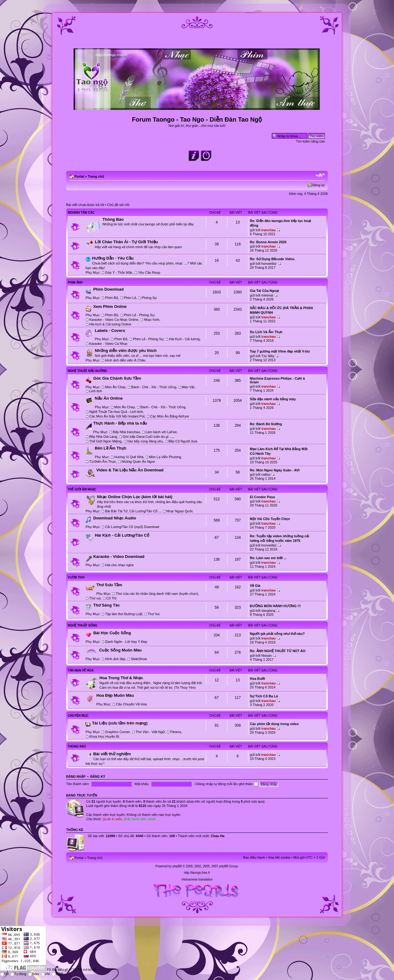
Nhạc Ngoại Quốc (180, 511)
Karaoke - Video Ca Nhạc (108, 344)
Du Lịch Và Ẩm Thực (266, 332)
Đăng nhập (76, 776)
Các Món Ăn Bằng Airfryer (170, 416)
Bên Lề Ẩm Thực (111, 448)
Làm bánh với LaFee (161, 432)
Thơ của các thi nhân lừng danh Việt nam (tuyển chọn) (157, 594)
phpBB (177, 866)
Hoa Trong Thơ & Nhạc (121, 678)
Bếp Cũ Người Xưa (183, 441)
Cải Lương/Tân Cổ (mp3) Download (132, 527)
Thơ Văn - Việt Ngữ (150, 732)
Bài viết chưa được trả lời (85, 205)
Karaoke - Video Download (119, 557)
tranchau (268, 230)
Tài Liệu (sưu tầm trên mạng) (120, 723)
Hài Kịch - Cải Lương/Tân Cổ (122, 535)
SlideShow (139, 659)
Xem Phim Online (110, 307)
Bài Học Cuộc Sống (112, 633)
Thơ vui (95, 598)
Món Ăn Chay (115, 387)
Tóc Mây (268, 356)
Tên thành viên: (78, 784)
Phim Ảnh (75, 282)
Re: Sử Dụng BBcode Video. (273, 259)
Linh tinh (96, 391)
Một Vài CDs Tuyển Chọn (270, 519)
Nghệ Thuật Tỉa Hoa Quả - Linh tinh (116, 412)
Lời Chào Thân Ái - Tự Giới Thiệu (126, 242)
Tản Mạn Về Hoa (81, 670)
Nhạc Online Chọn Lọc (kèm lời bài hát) (135, 497)
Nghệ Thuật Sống (82, 625)
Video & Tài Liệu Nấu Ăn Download (130, 470)
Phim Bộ (111, 298)
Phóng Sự (149, 298)
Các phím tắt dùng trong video (274, 724)
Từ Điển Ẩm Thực (103, 462)
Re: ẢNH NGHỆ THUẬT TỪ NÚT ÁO (278, 651)
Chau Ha (218, 836)
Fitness (176, 732)
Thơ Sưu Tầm (109, 585)
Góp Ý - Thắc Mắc (119, 272)
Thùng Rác (77, 746)
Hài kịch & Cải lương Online (110, 324)
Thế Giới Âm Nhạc (82, 489)
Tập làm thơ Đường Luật (123, 614)
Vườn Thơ (76, 577)
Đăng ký (319, 185)
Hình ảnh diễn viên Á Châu (125, 360)
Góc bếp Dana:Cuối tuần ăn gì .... (148, 437)
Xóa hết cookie (279, 857)
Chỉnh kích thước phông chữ (320, 175)
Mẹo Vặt (188, 387)
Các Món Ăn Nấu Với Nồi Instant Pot (117, 416)
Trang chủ (96, 176)
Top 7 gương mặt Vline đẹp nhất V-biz (280, 351)
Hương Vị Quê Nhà (129, 457)
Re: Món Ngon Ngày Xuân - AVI (275, 470)
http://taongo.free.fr (197, 873)
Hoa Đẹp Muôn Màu (115, 695)
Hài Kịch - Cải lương (184, 339)
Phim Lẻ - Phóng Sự (139, 315)
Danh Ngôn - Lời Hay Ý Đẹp (126, 642)
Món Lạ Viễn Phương (165, 457)
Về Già (255, 586)
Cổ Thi (111, 598)
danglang (268, 611)
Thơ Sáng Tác (107, 605)
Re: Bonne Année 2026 (268, 242)
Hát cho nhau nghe (119, 565)
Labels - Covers (110, 331)
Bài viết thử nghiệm (112, 754)
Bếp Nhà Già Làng (103, 437)
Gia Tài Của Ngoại (264, 291)
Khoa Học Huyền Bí (104, 736)
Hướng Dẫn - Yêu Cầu (113, 258)
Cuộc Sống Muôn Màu (120, 650)
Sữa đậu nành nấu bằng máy (273, 399)
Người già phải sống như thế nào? (277, 634)
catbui (266, 474)
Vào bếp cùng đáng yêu (145, 441)
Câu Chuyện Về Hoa (131, 704)
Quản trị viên (112, 819)
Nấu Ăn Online (109, 398)
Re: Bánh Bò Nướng (266, 424)
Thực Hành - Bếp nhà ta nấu (120, 423)
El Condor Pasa (262, 497)
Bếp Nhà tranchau (126, 432)
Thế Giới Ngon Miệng (105, 441)
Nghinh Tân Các (81, 213)
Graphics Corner (117, 732)
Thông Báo (113, 219)
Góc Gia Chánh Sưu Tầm (117, 378)
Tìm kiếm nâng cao (310, 141)
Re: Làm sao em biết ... (268, 558)
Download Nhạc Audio (115, 518)
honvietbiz (269, 264)
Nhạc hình (151, 320)
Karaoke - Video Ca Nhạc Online (114, 320)
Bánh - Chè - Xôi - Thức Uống (154, 387)
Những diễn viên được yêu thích (126, 351)
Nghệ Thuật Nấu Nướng (87, 371)
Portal (79, 176)
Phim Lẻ (130, 298)
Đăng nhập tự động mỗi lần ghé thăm (227, 784)
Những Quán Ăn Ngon (138, 462)
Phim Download (109, 289)
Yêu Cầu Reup (149, 272)
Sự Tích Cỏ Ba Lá (264, 696)
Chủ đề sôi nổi (118, 205)
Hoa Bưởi (257, 679)
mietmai (267, 295)
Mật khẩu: (142, 784)
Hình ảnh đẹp (115, 659)
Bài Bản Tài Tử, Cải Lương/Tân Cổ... (133, 511)
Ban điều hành (254, 857)
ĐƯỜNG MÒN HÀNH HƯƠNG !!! (275, 606)
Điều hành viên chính (140, 819)
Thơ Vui (154, 614)
